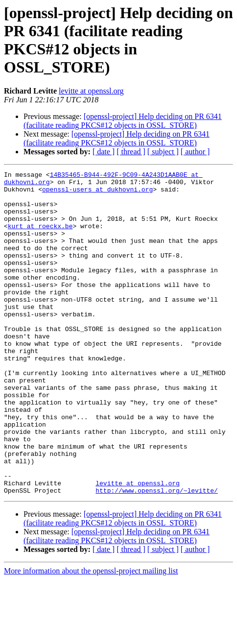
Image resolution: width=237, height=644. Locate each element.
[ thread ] (131, 152)
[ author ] (195, 152)
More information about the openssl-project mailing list (91, 635)
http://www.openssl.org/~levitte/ (157, 555)
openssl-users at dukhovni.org (97, 193)
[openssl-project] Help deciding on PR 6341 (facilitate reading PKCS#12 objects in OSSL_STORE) (123, 121)
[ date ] (104, 152)
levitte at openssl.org (91, 91)
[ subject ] (163, 152)
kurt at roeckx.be (40, 238)
